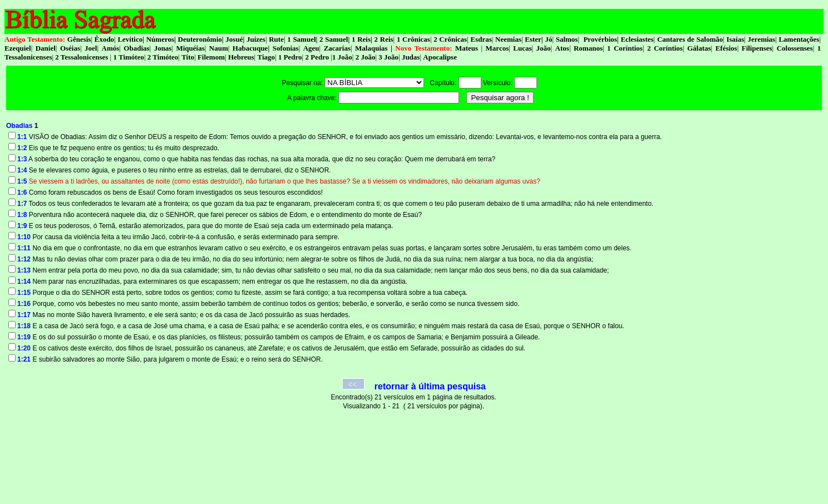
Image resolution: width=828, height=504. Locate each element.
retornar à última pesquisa (430, 386)
